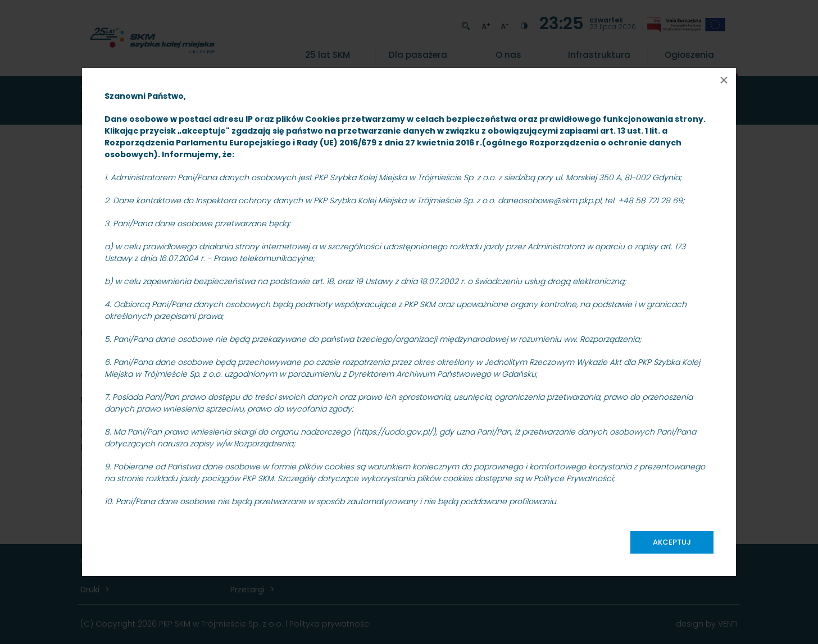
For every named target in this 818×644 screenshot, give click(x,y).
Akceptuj (672, 542)
